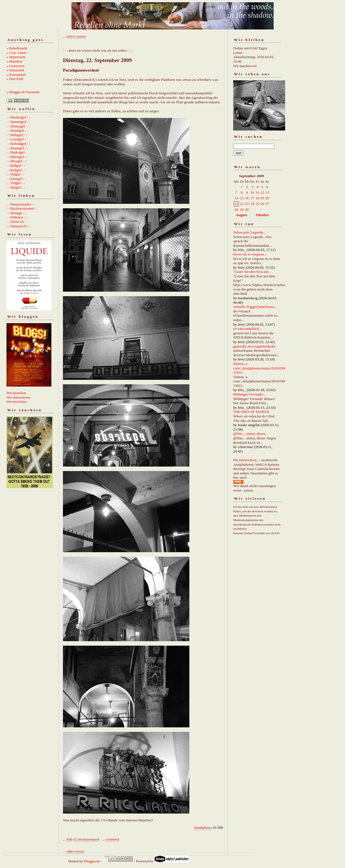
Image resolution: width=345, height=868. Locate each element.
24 (252, 204)
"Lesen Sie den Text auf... (252, 272)
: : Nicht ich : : (17, 222)
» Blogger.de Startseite (23, 92)
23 (247, 204)
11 (257, 192)
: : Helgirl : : (15, 187)
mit (254, 66)
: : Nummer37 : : (19, 226)
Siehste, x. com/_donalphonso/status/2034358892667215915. (265, 368)
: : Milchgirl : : (17, 157)
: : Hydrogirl (16, 152)
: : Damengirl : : (18, 122)
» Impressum (16, 57)
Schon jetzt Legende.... (250, 232)
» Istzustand (15, 70)
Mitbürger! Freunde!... (250, 394)
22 (242, 204)
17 (252, 198)
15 (242, 198)
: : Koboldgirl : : (18, 144)
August (241, 215)
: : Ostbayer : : (17, 217)
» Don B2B (15, 79)
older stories (76, 851)
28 (236, 210)
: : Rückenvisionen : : (22, 208)
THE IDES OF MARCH (251, 412)
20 (267, 198)
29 (242, 210)
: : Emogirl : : (16, 179)
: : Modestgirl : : (18, 117)
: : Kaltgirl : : (16, 170)
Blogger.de (92, 861)
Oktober (263, 215)
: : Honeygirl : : (18, 126)
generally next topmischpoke (254, 346)
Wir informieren (18, 397)
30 (247, 210)
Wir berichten (16, 402)
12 (262, 192)
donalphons (203, 827)
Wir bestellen (16, 393)
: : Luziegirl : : (17, 139)
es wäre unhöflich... (248, 329)
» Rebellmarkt (17, 48)
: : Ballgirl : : (16, 165)
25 (257, 204)
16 (247, 198)
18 (257, 198)
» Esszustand (16, 75)
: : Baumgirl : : (17, 148)
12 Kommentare (86, 839)
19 (262, 198)
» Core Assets (17, 53)
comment (112, 839)
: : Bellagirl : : (17, 135)
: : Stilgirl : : (15, 174)
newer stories (76, 36)
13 (267, 192)
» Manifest (14, 61)
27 (267, 204)
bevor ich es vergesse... (250, 254)
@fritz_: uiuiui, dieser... (251, 434)
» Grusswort (15, 66)
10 (252, 192)
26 (262, 204)
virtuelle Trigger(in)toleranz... (255, 307)
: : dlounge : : (16, 213)
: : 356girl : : (16, 183)
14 (236, 198)
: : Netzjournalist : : (21, 204)
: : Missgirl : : (16, 161)
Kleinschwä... (249, 460)
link (69, 839)
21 (236, 204)
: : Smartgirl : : (17, 130)
